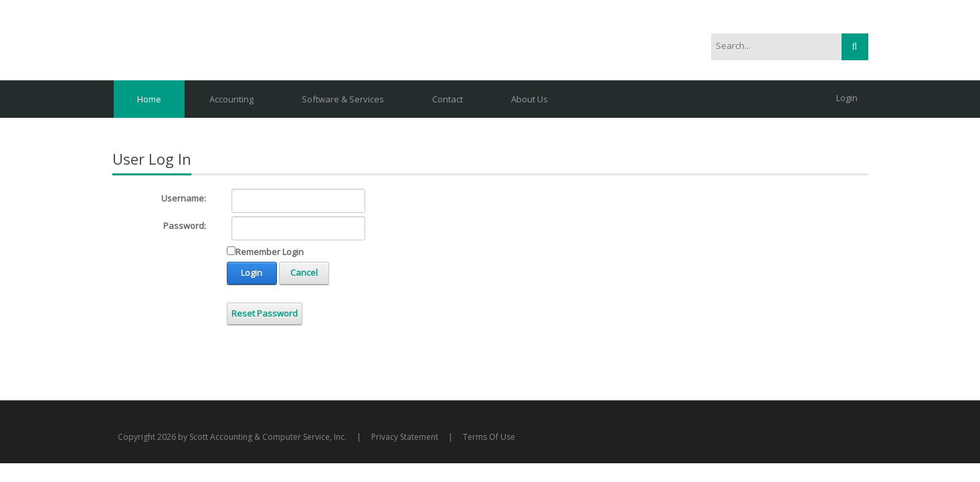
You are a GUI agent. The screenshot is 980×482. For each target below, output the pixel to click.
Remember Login (270, 252)
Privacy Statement (405, 437)
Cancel (304, 272)
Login (847, 98)
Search (855, 47)
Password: (185, 226)
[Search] (769, 46)
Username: (184, 198)
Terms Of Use (489, 437)
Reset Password (265, 313)
